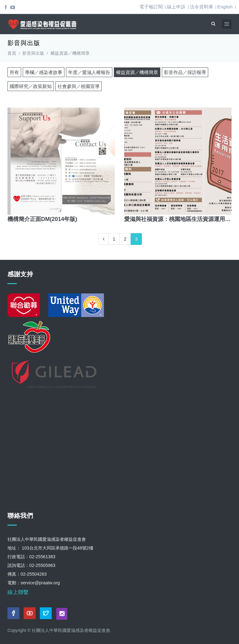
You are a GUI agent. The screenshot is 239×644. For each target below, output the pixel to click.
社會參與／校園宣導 (79, 86)
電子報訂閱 (151, 7)
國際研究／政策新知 (31, 86)
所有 (14, 72)
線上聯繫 (18, 592)
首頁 (12, 53)
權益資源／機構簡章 (137, 72)
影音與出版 (33, 53)
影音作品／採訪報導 (185, 72)
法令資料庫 (202, 7)
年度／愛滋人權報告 (89, 72)
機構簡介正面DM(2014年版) (42, 219)
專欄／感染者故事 (44, 72)
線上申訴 (176, 7)
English (225, 7)
